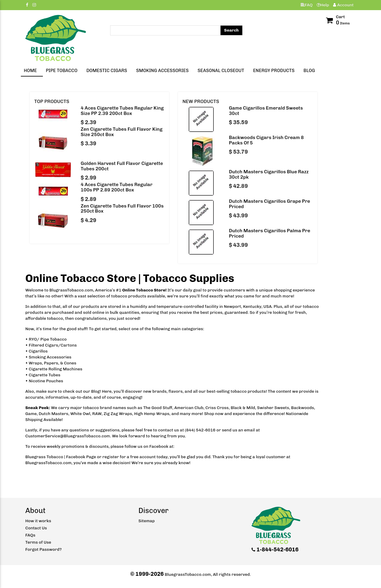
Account (343, 5)
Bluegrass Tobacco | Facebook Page (61, 457)
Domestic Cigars (107, 71)
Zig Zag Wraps (118, 414)
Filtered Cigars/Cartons (53, 345)
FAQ (307, 5)
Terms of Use (38, 542)
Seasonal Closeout (221, 71)
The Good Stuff (158, 408)
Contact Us (36, 528)
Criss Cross (217, 408)
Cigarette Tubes (45, 375)
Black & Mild (243, 408)
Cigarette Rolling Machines (56, 369)
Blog (309, 71)
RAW (97, 414)
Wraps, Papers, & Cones (53, 363)
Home (30, 71)
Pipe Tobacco (62, 71)
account (148, 457)
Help (323, 5)
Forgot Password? (43, 549)
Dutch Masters (54, 414)
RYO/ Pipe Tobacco (48, 339)
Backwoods (303, 408)
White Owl (80, 414)
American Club (189, 408)
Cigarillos (38, 351)
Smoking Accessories (162, 71)
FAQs (30, 535)
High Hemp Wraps (152, 414)
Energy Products (274, 71)
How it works (38, 521)
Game (31, 414)
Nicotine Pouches (46, 381)
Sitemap (147, 521)
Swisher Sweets (273, 408)
